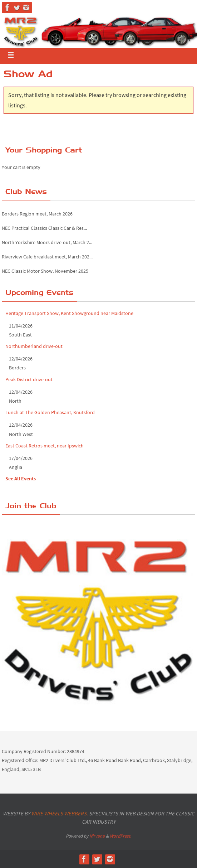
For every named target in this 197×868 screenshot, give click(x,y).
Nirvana (97, 836)
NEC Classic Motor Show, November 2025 (45, 272)
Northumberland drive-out (34, 346)
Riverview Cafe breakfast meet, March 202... (47, 258)
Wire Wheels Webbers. (60, 813)
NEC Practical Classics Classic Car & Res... (44, 229)
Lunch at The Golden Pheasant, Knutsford (50, 412)
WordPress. (120, 836)
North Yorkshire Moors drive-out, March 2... (47, 244)
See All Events (21, 479)
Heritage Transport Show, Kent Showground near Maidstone (69, 313)
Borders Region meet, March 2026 (37, 215)
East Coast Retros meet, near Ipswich (45, 446)
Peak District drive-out (29, 379)
